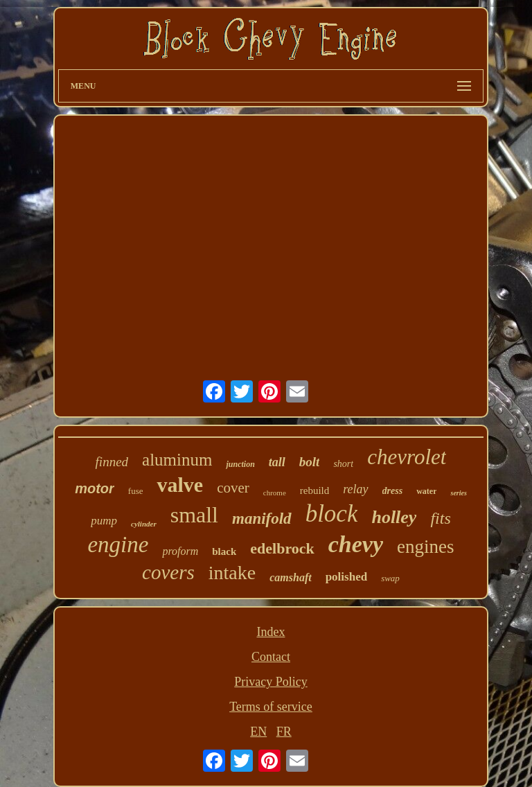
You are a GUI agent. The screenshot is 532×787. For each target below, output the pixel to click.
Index (271, 632)
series (458, 493)
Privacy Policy (271, 682)
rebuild (315, 490)
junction (240, 464)
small (194, 515)
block (332, 514)
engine (118, 545)
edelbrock (282, 548)
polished (346, 577)
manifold (262, 519)
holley (394, 517)
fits (440, 518)
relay (355, 489)
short (343, 464)
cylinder (144, 524)
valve (180, 485)
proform (180, 551)
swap (390, 578)
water (426, 491)
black (224, 551)
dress (393, 491)
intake (232, 573)
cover (233, 488)
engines (425, 547)
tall (277, 462)
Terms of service (271, 707)
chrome (275, 493)
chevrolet (407, 457)
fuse (136, 491)
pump (104, 521)
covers (168, 572)
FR (284, 732)
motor (95, 488)
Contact (271, 657)
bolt (310, 462)
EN (258, 732)
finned (112, 462)
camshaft (290, 577)
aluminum (177, 460)
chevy (356, 544)
